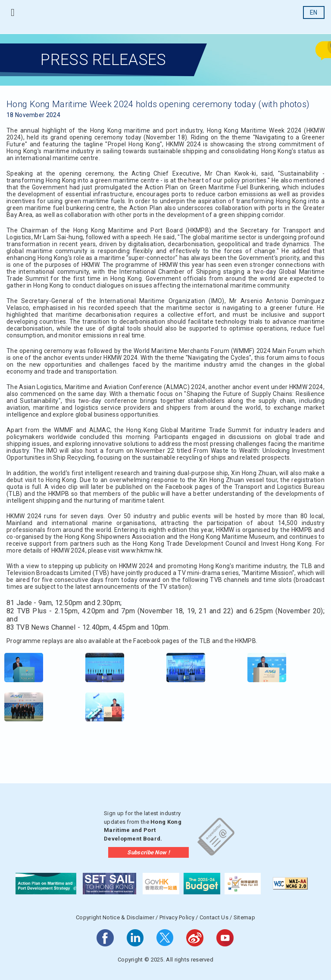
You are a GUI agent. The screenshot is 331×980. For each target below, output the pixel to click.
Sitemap (244, 917)
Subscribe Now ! (148, 852)
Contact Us (214, 917)
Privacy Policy (177, 917)
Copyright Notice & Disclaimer (115, 917)
